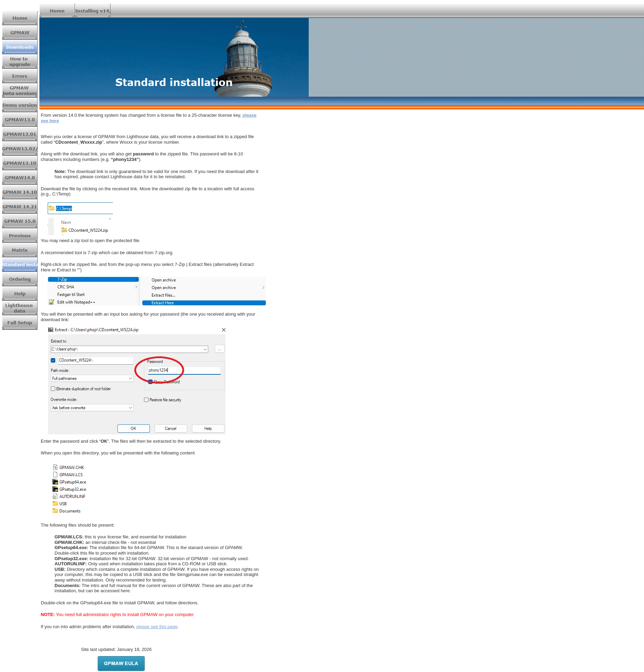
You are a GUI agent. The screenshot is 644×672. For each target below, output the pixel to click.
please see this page (157, 627)
